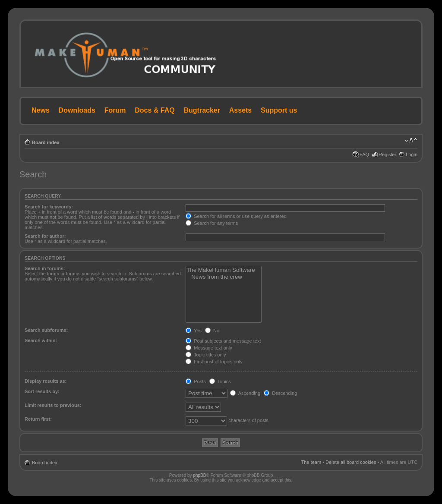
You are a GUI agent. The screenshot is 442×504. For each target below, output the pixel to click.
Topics (220, 381)
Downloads (77, 110)
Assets (240, 110)
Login (412, 154)
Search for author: (45, 236)
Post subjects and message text (223, 341)
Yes (194, 331)
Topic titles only (206, 355)
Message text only (209, 348)
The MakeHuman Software (224, 270)
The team (311, 462)
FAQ (364, 154)
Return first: (38, 419)
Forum (115, 110)
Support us (279, 110)
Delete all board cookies (351, 462)
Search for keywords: (49, 207)
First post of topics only (214, 362)
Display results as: (46, 381)
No (212, 331)
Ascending (245, 393)
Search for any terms (212, 223)
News (41, 110)
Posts (196, 381)
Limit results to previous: (53, 405)
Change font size (411, 141)
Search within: (41, 340)
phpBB (199, 475)
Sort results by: (42, 391)
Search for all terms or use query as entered (236, 216)
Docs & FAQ (155, 110)
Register (387, 154)
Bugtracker (202, 110)
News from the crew (224, 277)
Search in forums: (45, 268)
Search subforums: (46, 330)
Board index (46, 142)
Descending (280, 393)
